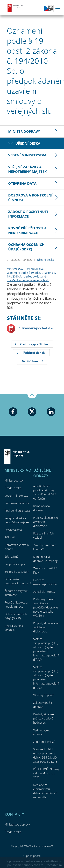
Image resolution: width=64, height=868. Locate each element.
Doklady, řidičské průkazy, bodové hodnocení (44, 718)
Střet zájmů (11, 557)
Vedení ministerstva (27, 155)
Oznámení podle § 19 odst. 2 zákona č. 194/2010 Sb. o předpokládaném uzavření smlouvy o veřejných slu (31, 276)
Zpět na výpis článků (34, 344)
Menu (58, 8)
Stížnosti (10, 537)
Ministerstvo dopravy (15, 8)
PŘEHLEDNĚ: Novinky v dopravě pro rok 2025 (46, 773)
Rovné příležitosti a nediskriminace (27, 230)
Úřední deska (28, 143)
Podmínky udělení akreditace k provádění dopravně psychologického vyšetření (46, 607)
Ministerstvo (15, 269)
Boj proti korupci (15, 564)
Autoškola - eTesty (44, 592)
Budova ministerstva (17, 503)
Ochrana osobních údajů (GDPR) (26, 247)
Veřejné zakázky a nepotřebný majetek (27, 169)
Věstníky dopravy (43, 695)
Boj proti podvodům (17, 572)
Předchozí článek (33, 353)
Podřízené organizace (18, 511)
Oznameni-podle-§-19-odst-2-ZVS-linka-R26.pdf (38, 328)
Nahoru (32, 396)
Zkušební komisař (44, 742)
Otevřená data (22, 183)
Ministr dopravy (24, 131)
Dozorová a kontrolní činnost (30, 198)
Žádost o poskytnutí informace (28, 214)
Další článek (30, 361)
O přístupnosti (32, 856)
